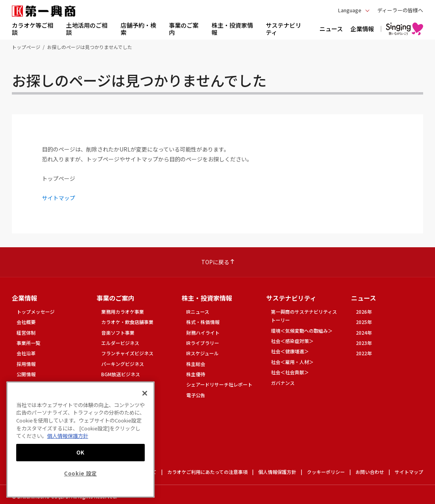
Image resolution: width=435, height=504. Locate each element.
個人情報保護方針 (277, 472)
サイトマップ (59, 198)
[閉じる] (145, 393)
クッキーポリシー (326, 472)
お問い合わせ (370, 472)
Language (350, 10)
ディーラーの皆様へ (400, 10)
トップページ (26, 47)
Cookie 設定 (80, 473)
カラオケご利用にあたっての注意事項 (207, 472)
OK (80, 452)
